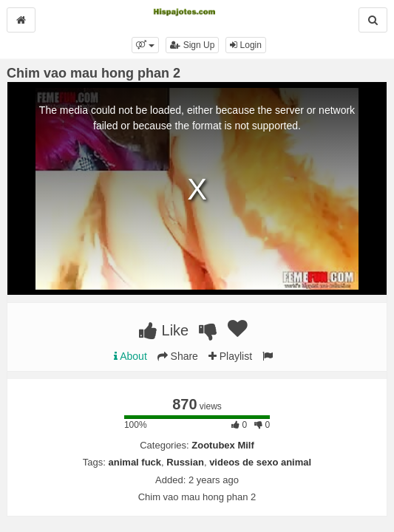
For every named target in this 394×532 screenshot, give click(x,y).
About (130, 356)
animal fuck (135, 462)
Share (178, 356)
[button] (145, 45)
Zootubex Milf (223, 445)
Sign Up (192, 45)
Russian (185, 462)
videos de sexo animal (260, 462)
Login (246, 45)
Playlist (230, 356)
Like (164, 330)
